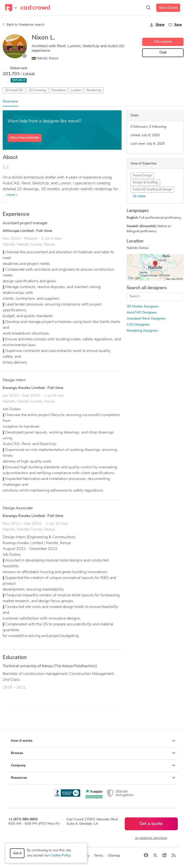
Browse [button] (93, 753)
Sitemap (114, 856)
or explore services (151, 838)
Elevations (58, 90)
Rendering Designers (142, 331)
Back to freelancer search (24, 25)
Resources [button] (93, 778)
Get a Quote (168, 8)
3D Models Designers (143, 307)
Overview (10, 102)
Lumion (76, 90)
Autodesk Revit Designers (146, 319)
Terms (99, 856)
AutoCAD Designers (142, 313)
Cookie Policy (60, 856)
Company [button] (93, 765)
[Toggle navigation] (11, 8)
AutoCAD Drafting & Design (152, 190)
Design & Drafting (145, 183)
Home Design (142, 176)
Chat (163, 53)
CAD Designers (138, 325)
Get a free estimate (24, 138)
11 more (139, 196)
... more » (10, 195)
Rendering (94, 90)
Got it (17, 853)
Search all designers (147, 288)
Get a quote (163, 42)
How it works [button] (93, 741)
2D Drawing (37, 90)
